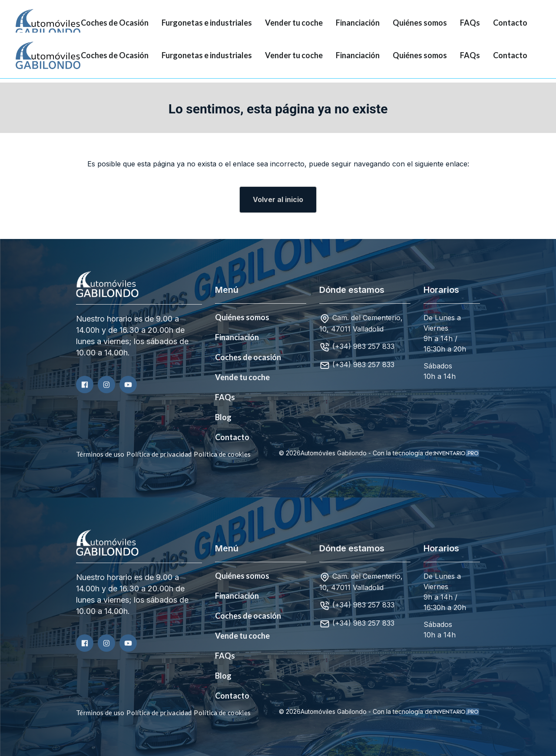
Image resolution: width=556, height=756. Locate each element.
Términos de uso (100, 454)
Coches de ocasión (248, 357)
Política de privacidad (159, 454)
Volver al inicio (278, 199)
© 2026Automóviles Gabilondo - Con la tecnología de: (379, 453)
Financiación (358, 23)
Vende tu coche (242, 377)
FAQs (470, 23)
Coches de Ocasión (115, 23)
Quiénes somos (420, 23)
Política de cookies (222, 454)
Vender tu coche (294, 23)
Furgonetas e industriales (207, 23)
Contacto (510, 23)
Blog (223, 417)
